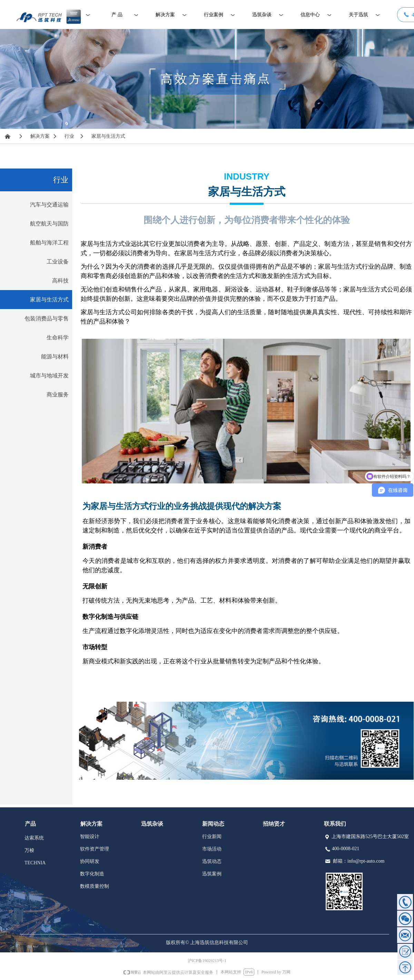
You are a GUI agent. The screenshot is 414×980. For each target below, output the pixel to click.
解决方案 (165, 15)
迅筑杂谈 (262, 15)
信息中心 (310, 15)
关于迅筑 (358, 15)
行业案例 (214, 15)
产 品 (117, 15)
